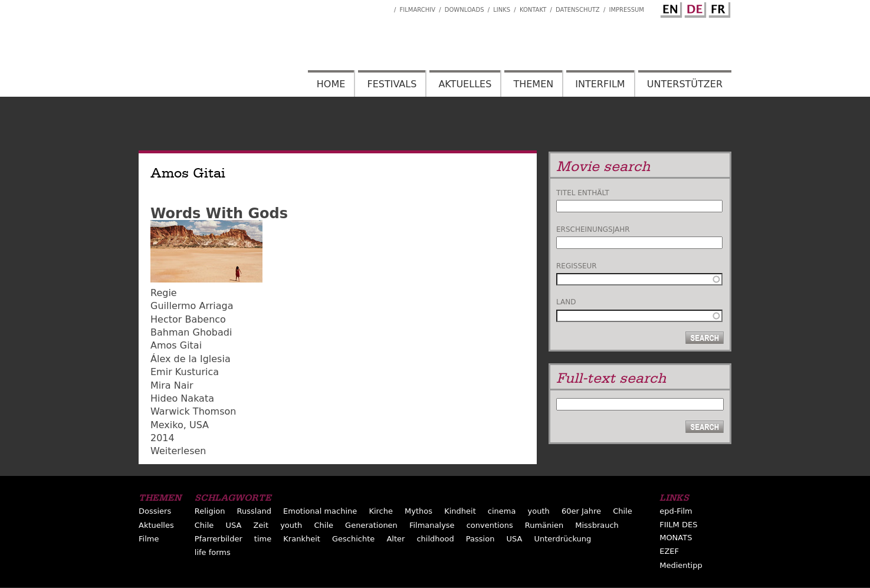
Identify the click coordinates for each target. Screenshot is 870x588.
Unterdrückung (562, 539)
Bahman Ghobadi (191, 332)
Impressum (626, 10)
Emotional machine (320, 511)
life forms (213, 552)
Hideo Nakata (182, 398)
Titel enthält (583, 193)
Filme (149, 539)
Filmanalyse (432, 525)
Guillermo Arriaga (192, 306)
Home (331, 84)
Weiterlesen (178, 451)
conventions (490, 525)
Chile (623, 511)
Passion (480, 539)
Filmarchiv (418, 10)
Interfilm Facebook (385, 6)
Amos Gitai (176, 345)
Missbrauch (597, 525)
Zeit (261, 525)
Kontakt (533, 10)
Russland (254, 511)
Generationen (371, 525)
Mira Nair (172, 385)
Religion (210, 511)
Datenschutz (578, 10)
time (263, 539)
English (669, 8)
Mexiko (167, 425)
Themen (533, 84)
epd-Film (676, 511)
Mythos (418, 511)
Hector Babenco (188, 319)
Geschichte (353, 539)
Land (566, 302)
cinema (502, 511)
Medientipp (681, 565)
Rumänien (544, 525)
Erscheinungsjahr (593, 229)
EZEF (669, 551)
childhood (435, 539)
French (718, 8)
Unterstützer (685, 84)
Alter (395, 539)
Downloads (464, 10)
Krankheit (302, 539)
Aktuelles (465, 84)
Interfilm (600, 84)
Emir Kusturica (185, 372)
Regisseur (577, 266)
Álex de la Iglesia (191, 359)
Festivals (392, 84)
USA (199, 425)
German (694, 8)
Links (502, 10)
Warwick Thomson (193, 411)
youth (539, 511)
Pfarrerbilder (219, 539)
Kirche (381, 511)
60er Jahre (581, 511)
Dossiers (155, 511)
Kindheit (460, 511)
